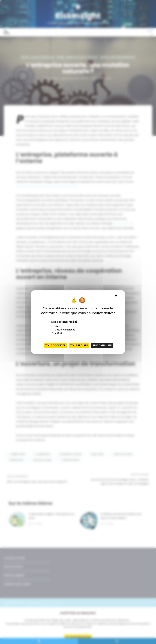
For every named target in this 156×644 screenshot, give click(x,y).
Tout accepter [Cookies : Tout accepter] (55, 345)
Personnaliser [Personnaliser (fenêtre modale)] (102, 345)
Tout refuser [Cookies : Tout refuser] (79, 345)
